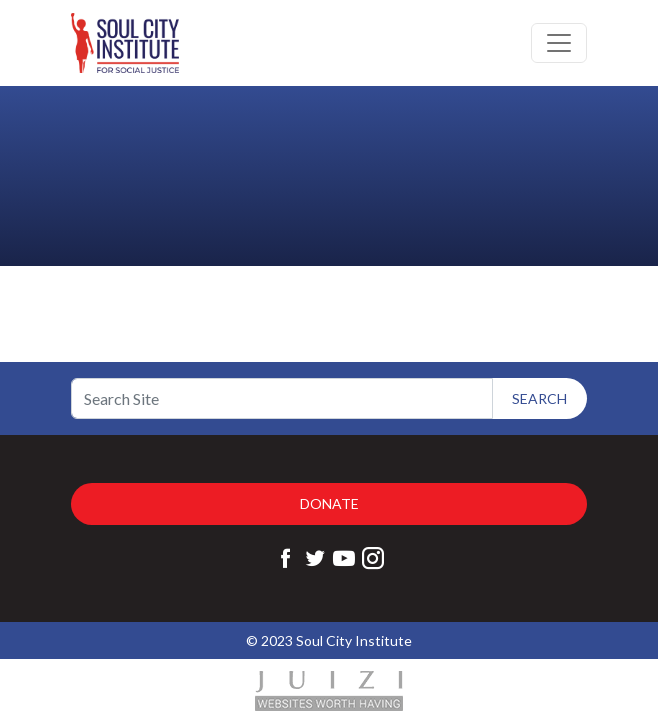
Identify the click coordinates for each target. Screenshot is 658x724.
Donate (329, 503)
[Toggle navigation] (559, 43)
